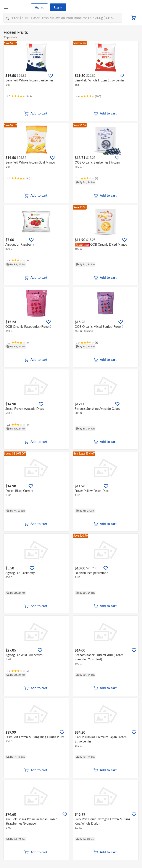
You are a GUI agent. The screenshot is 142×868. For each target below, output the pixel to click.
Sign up (39, 7)
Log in (58, 7)
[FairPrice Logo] (20, 7)
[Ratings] (19, 96)
